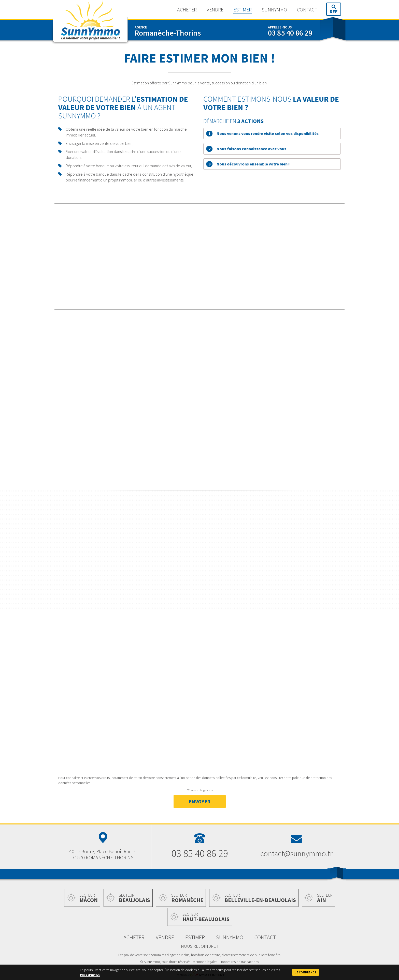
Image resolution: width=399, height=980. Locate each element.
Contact (307, 10)
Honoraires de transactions (239, 962)
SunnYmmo (90, 22)
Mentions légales (205, 962)
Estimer (243, 10)
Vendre (215, 10)
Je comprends (306, 972)
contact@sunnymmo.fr (296, 853)
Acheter (187, 10)
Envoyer (200, 801)
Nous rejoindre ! (200, 946)
